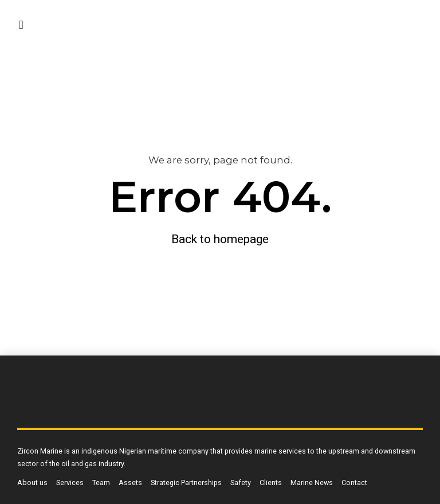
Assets (130, 482)
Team (101, 482)
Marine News (312, 482)
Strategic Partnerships (186, 482)
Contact (354, 482)
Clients (271, 482)
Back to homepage (220, 239)
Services (70, 482)
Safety (241, 482)
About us (32, 482)
